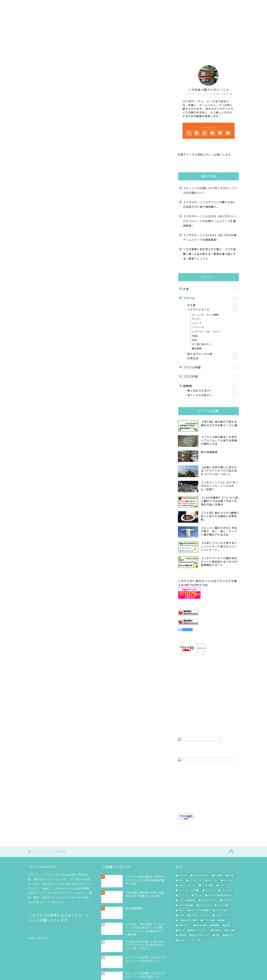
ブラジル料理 (210, 367)
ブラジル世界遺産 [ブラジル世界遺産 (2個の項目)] (186, 878)
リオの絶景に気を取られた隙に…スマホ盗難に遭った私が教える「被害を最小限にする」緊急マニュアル (210, 254)
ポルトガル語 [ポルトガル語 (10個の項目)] (221, 883)
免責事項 (63, 976)
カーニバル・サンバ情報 (205, 315)
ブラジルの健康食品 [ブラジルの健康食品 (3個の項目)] (187, 873)
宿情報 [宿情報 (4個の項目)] (216, 898)
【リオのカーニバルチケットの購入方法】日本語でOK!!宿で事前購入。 (209, 205)
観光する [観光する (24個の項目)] (229, 908)
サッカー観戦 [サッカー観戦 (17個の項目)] (207, 858)
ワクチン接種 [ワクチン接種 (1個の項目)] (209, 893)
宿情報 (210, 386)
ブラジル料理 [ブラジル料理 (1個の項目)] (223, 878)
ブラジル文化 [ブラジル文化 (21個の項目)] (205, 878)
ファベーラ (198, 327)
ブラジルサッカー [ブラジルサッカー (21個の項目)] (209, 873)
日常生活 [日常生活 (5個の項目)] (217, 903)
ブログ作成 (210, 376)
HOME (46, 4)
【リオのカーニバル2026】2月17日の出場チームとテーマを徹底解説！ (210, 237)
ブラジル (210, 298)
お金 (210, 289)
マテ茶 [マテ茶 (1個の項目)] (181, 888)
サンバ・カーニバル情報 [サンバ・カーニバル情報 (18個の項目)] (188, 863)
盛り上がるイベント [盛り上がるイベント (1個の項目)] (200, 908)
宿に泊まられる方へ (213, 391)
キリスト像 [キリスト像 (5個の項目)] (228, 853)
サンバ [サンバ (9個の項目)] (222, 858)
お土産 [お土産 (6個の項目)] (231, 848)
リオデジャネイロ (213, 310)
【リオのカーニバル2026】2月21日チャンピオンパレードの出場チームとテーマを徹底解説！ (210, 221)
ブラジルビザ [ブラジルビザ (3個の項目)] (228, 873)
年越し (196, 336)
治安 (194, 340)
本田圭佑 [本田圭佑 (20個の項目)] (182, 908)
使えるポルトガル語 (213, 354)
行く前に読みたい (150, 4)
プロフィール (81, 4)
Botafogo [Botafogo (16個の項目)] (182, 848)
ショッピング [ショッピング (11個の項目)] (226, 863)
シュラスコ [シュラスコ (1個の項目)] (210, 863)
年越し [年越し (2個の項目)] (228, 898)
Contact (186, 4)
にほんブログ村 (38, 911)
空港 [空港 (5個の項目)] (217, 908)
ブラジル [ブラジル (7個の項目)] (198, 868)
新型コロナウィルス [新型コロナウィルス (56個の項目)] (199, 903)
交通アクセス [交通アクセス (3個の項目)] (184, 898)
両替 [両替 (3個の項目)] (223, 893)
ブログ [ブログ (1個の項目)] (181, 883)
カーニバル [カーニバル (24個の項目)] (213, 853)
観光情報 (197, 348)
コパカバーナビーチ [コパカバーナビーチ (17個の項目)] (187, 858)
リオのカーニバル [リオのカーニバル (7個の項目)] (223, 888)
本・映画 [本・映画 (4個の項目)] (231, 903)
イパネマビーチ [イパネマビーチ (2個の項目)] (195, 853)
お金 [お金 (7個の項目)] (180, 853)
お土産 (213, 305)
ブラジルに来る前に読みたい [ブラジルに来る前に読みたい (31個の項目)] (220, 868)
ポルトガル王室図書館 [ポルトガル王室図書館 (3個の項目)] (200, 883)
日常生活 (213, 358)
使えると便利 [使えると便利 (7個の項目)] (201, 898)
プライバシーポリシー (42, 976)
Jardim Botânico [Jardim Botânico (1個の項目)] (201, 848)
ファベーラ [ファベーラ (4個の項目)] (183, 868)
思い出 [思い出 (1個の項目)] (181, 903)
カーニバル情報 (116, 4)
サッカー (197, 319)
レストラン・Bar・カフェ (206, 332)
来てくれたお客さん (213, 395)
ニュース (197, 323)
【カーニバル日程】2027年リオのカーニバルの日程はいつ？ (210, 190)
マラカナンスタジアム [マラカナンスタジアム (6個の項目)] (200, 888)
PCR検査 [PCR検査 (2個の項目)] (218, 848)
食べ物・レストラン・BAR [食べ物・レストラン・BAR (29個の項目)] (189, 913)
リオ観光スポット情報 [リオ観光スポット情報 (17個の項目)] (188, 893)
